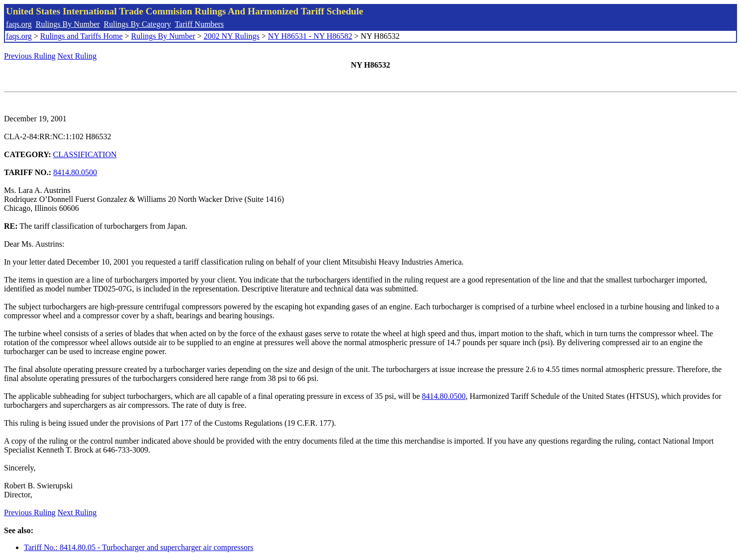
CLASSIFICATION (85, 154)
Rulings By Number (68, 24)
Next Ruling (77, 56)
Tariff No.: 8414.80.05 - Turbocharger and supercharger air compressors (139, 547)
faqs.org (19, 24)
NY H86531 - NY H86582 (310, 36)
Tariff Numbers (199, 24)
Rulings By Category (138, 24)
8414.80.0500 (75, 172)
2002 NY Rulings (232, 36)
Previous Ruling (30, 56)
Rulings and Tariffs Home (82, 36)
